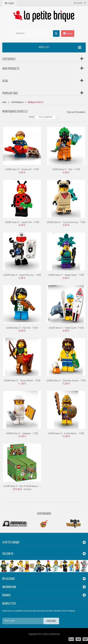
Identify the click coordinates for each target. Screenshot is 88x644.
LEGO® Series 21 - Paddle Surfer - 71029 (66, 328)
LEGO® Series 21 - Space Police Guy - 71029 (22, 275)
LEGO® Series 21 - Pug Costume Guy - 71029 (66, 222)
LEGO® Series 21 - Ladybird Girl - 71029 (22, 222)
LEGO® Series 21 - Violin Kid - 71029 (22, 328)
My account (9, 579)
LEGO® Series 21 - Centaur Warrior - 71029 (22, 381)
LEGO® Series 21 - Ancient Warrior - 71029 (66, 434)
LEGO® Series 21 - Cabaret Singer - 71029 (66, 275)
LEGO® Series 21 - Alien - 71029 (66, 170)
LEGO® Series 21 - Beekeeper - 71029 (22, 434)
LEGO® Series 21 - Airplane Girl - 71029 (22, 170)
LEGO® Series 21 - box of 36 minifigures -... (22, 486)
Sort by (32, 117)
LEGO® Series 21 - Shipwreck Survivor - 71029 (66, 381)
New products (11, 68)
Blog (5, 81)
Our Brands (44, 513)
